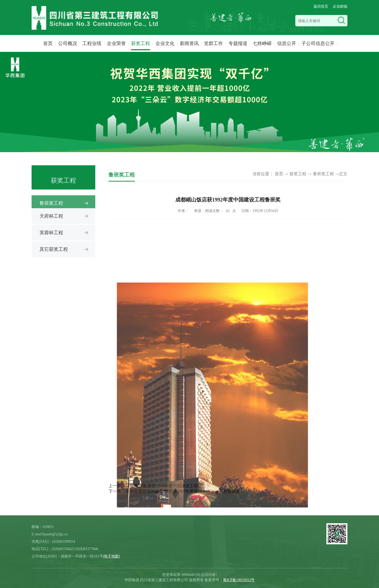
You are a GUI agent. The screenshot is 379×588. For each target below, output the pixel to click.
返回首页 (321, 6)
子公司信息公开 (318, 43)
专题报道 (238, 43)
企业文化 (165, 43)
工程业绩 (92, 43)
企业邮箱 (340, 6)
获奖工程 (141, 43)
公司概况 (68, 43)
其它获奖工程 (54, 249)
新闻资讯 (189, 43)
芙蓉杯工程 (51, 233)
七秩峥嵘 (262, 43)
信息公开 (287, 43)
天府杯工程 (51, 216)
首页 (48, 43)
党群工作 (213, 43)
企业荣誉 (116, 43)
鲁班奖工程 (323, 177)
